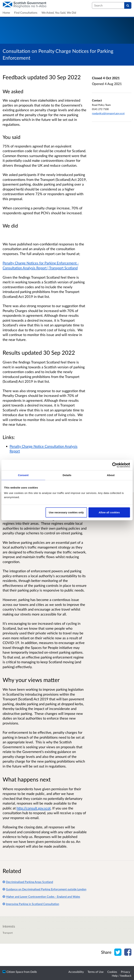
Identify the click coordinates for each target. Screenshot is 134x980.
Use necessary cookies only (66, 512)
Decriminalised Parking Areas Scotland (28, 882)
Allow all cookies (109, 512)
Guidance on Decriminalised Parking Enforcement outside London (44, 889)
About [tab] (111, 475)
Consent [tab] (23, 475)
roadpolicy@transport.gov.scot (108, 113)
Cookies (112, 972)
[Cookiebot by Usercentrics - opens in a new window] (115, 465)
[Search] (128, 5)
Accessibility (76, 972)
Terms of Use (96, 972)
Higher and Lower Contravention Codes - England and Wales (41, 896)
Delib (34, 972)
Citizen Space (15, 972)
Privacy (125, 972)
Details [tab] (67, 475)
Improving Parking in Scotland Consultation (31, 904)
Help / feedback (122, 976)
